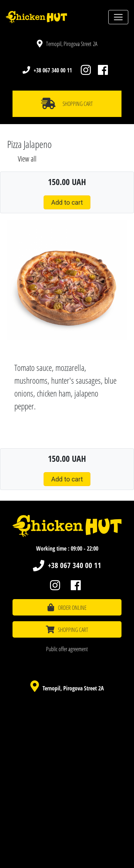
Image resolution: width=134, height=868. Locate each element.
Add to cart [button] (67, 202)
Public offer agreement (67, 649)
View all (27, 159)
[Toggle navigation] (118, 17)
